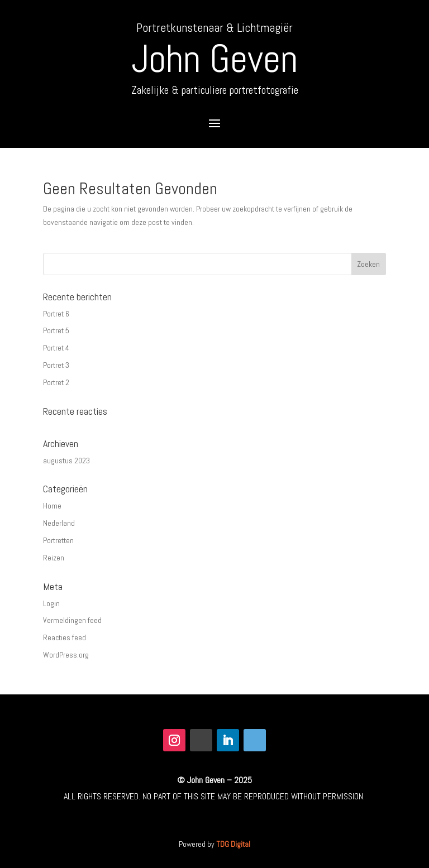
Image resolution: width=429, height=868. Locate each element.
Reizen (54, 558)
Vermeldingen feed (72, 620)
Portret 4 (56, 348)
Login (51, 603)
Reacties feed (65, 637)
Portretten (58, 540)
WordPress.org (66, 655)
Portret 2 (56, 382)
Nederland (59, 523)
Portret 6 (56, 314)
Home (52, 506)
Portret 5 (56, 330)
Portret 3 (56, 365)
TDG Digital (233, 844)
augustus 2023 (66, 461)
